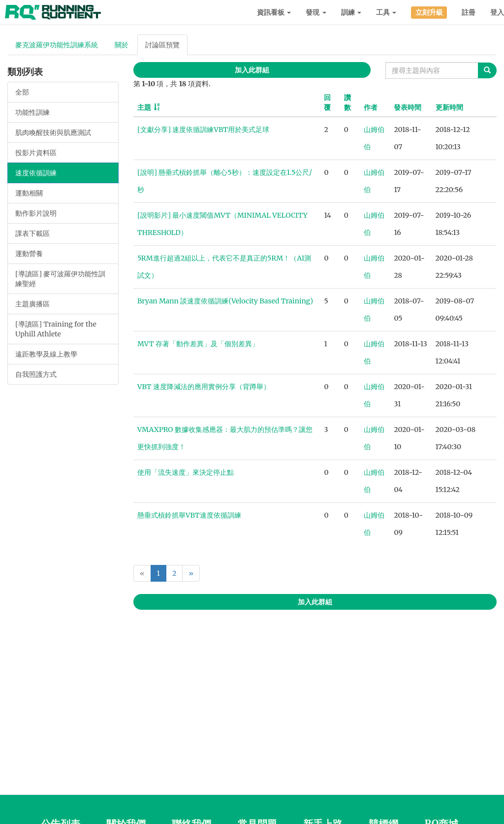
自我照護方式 (36, 374)
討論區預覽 (162, 45)
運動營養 (29, 254)
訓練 (351, 12)
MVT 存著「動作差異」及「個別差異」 (198, 344)
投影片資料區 (36, 153)
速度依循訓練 (36, 173)
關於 (122, 45)
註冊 (469, 12)
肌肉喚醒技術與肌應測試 (53, 132)
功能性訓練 (32, 112)
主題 (144, 107)
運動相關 (29, 193)
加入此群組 (252, 70)
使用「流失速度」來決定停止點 (186, 472)
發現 (316, 12)
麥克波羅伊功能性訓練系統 (57, 45)
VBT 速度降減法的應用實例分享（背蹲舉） (204, 387)
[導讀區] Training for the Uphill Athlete (56, 329)
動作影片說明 (36, 213)
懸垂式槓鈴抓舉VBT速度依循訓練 (189, 515)
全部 (22, 92)
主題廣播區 (32, 304)
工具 (386, 12)
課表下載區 (32, 233)
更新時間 (449, 107)
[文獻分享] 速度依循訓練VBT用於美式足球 (203, 130)
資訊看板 (274, 12)
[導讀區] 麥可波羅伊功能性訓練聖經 (60, 279)
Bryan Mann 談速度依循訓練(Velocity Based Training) (225, 301)
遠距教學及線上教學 (46, 354)
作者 (371, 107)
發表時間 (408, 107)
